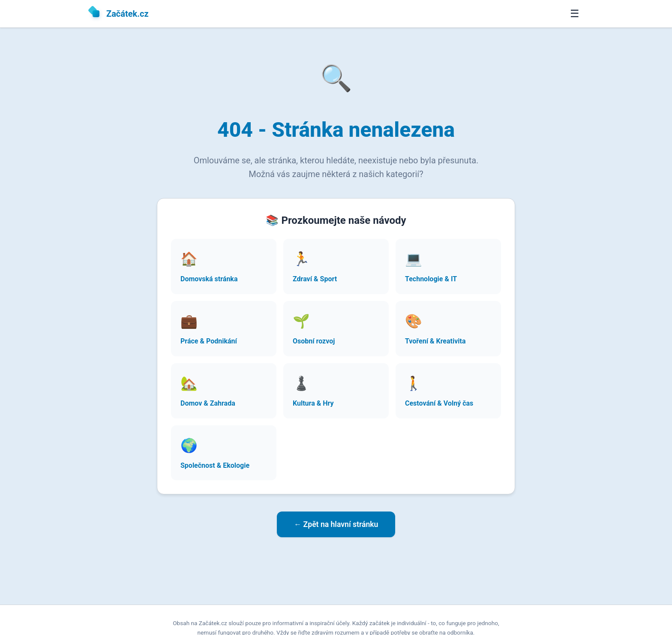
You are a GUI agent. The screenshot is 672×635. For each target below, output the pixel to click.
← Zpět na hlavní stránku (336, 524)
